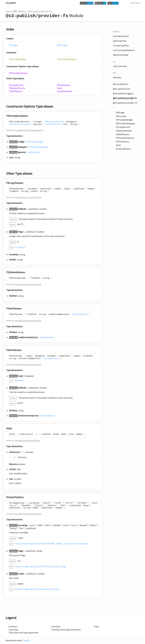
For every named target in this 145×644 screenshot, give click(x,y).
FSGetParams (16, 91)
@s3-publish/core (122, 89)
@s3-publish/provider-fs (40, 11)
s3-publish (11, 3)
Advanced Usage (121, 55)
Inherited (135, 3)
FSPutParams (64, 85)
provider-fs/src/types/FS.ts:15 (28, 514)
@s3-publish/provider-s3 (125, 103)
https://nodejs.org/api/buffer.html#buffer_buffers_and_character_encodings (52, 544)
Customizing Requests (124, 50)
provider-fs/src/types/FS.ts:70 (28, 321)
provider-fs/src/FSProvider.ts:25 (29, 130)
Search (123, 3)
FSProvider (62, 45)
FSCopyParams (16, 85)
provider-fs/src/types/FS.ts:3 (28, 440)
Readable (19, 380)
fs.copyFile (20, 247)
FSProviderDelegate (67, 59)
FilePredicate (52, 124)
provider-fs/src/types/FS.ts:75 (28, 364)
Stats (60, 88)
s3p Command (120, 66)
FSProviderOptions (18, 73)
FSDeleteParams (17, 88)
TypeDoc (26, 640)
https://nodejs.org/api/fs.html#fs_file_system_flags (40, 566)
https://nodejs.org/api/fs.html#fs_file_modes (37, 589)
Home (9, 11)
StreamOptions (65, 91)
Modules (22, 11)
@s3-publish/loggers (123, 93)
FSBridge (13, 45)
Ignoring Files (120, 41)
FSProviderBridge (17, 59)
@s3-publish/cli (121, 84)
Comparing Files (121, 45)
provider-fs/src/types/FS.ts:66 (28, 284)
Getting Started (121, 36)
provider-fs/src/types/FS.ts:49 (28, 197)
